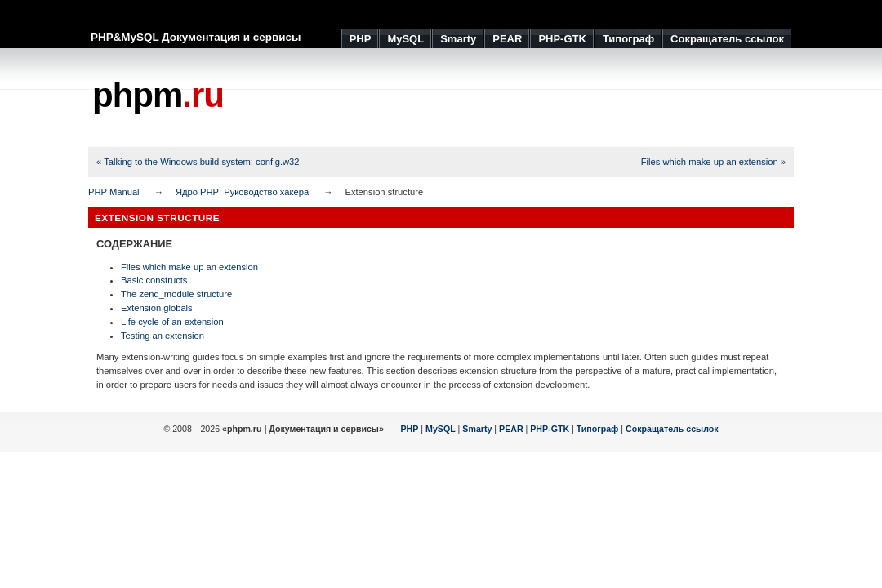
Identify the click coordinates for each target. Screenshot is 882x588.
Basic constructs (154, 280)
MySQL (441, 429)
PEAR (511, 429)
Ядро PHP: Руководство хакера (242, 192)
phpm (158, 95)
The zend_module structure (176, 294)
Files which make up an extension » (713, 162)
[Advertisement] (497, 98)
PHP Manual (114, 192)
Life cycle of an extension (172, 322)
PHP (410, 429)
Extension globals (157, 308)
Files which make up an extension (189, 267)
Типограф (598, 429)
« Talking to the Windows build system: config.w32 (198, 162)
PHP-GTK (550, 429)
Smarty (477, 429)
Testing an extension (163, 336)
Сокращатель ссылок (672, 429)
